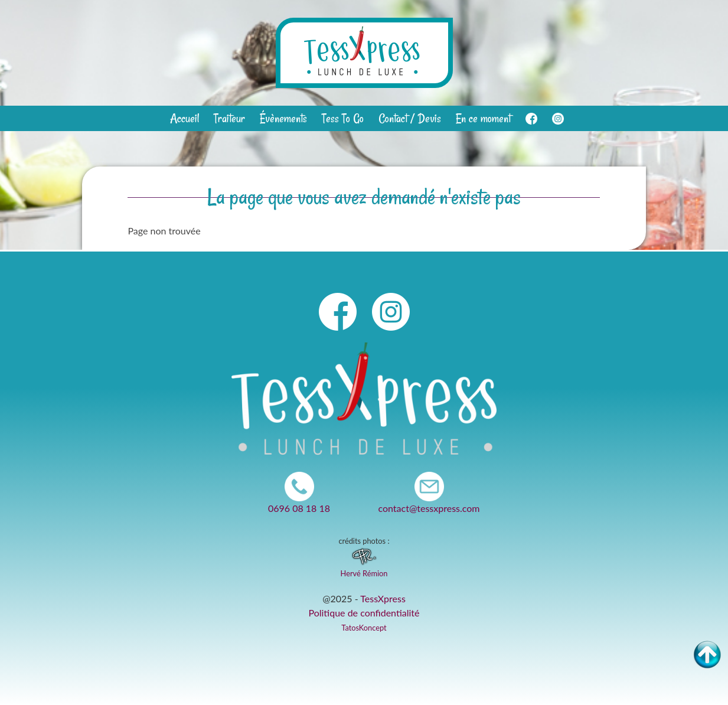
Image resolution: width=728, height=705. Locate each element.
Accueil (185, 118)
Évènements (283, 118)
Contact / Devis (410, 118)
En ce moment (483, 118)
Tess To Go (343, 118)
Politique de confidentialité (364, 613)
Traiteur (229, 118)
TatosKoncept (364, 628)
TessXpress (383, 598)
